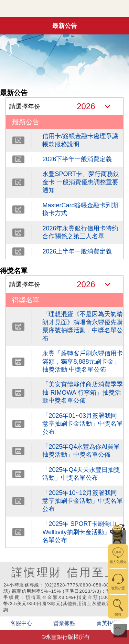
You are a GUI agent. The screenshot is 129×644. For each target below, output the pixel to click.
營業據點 (64, 623)
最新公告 (65, 26)
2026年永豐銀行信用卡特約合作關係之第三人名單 (80, 232)
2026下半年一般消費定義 (77, 159)
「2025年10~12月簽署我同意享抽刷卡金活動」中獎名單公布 (83, 501)
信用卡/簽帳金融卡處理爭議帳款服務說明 (80, 140)
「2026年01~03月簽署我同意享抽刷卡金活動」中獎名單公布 (83, 424)
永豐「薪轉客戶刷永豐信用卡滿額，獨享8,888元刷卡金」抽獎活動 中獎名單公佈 (83, 361)
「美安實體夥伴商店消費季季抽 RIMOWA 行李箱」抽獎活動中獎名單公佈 (83, 392)
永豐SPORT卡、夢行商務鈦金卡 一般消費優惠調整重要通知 (81, 182)
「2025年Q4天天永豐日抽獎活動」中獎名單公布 (81, 474)
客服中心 (21, 623)
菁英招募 (107, 623)
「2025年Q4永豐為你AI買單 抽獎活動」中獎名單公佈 (81, 451)
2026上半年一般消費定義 (77, 251)
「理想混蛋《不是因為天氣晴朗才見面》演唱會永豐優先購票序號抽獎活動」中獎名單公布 (83, 326)
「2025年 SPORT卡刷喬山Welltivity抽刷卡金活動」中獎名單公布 (82, 532)
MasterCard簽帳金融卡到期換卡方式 (80, 209)
